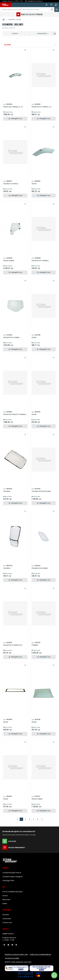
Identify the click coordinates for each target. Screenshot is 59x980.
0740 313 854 (9, 841)
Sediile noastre (8, 934)
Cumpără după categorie (12, 877)
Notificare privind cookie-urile (16, 954)
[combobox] (27, 10)
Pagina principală (4, 20)
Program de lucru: (9, 938)
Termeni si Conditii (12, 958)
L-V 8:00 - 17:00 (8, 940)
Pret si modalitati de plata (12, 892)
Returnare (6, 900)
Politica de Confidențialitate (40, 954)
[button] (25, 50)
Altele (5, 904)
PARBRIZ (35, 645)
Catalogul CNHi (8, 881)
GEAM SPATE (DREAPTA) (13, 645)
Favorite (51, 5)
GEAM (34, 184)
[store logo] (6, 5)
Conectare (7, 919)
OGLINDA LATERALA (11, 184)
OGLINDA (7, 491)
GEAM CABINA (9, 261)
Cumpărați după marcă (12, 873)
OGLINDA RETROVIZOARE (41, 491)
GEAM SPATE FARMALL (40, 261)
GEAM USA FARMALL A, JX (13, 107)
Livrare (5, 896)
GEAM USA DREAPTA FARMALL (15, 414)
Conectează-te (47, 5)
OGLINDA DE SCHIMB (39, 568)
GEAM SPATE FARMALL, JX (41, 107)
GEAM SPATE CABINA (11, 337)
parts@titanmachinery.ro (14, 847)
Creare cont (7, 923)
